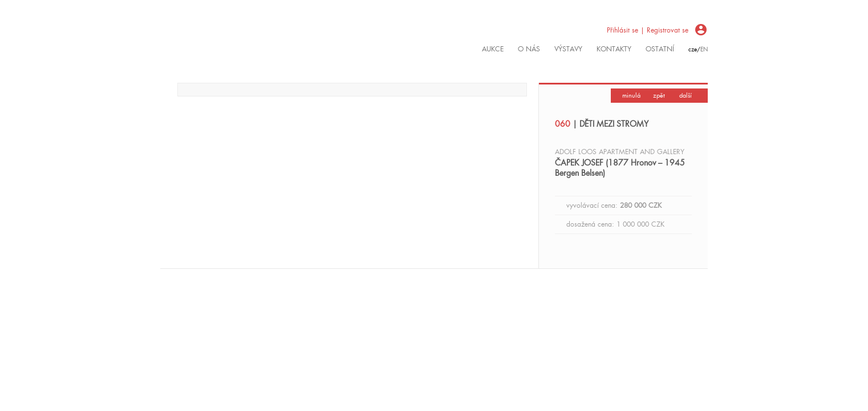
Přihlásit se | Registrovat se (648, 30)
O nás (529, 49)
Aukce (493, 49)
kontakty (614, 49)
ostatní (660, 49)
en (704, 49)
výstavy (568, 49)
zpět (659, 95)
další (686, 95)
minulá (631, 95)
